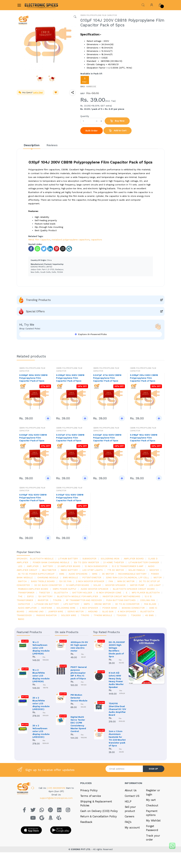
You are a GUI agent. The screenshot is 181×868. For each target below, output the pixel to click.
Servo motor (75, 611)
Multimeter (49, 570)
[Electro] (32, 5)
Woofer (154, 570)
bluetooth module (42, 559)
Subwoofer (89, 559)
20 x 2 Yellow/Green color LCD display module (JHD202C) (41, 731)
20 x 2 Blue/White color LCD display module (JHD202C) (41, 703)
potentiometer (92, 577)
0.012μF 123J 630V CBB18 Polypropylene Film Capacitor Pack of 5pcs (70, 498)
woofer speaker (115, 585)
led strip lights (93, 570)
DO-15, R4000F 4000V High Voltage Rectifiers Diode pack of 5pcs (117, 649)
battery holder (82, 593)
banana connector (133, 608)
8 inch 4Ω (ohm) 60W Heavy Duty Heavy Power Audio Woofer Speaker (116, 680)
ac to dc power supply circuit (36, 574)
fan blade (150, 604)
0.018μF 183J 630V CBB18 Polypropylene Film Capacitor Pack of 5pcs (144, 438)
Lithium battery (68, 559)
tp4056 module (103, 615)
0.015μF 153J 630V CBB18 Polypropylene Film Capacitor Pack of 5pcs (33, 498)
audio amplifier (27, 608)
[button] (143, 5)
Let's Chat (38, 92)
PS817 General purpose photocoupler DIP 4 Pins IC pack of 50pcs (79, 673)
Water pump (137, 585)
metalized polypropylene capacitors (70, 240)
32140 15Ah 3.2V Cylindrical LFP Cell (127, 577)
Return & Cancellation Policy (99, 830)
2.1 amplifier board (69, 566)
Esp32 (30, 596)
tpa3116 (57, 600)
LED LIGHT (155, 585)
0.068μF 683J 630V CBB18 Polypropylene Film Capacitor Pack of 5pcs (33, 378)
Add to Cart (117, 131)
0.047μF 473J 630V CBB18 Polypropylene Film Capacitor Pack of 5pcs (107, 378)
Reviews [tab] (52, 145)
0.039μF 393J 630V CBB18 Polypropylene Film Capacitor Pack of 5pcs (144, 378)
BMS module (70, 577)
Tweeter (44, 593)
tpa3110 (85, 615)
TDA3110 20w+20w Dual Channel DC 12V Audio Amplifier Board (117, 712)
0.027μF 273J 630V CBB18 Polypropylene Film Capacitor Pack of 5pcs (70, 438)
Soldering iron (110, 559)
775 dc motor (116, 570)
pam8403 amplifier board (33, 589)
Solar (97, 585)
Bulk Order (92, 131)
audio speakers (78, 574)
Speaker (22, 559)
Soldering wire (66, 608)
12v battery (45, 596)
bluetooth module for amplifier (78, 596)
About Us (131, 804)
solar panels (137, 570)
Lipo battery (71, 604)
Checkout (152, 819)
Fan (111, 581)
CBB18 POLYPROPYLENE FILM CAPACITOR (99, 15)
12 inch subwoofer (96, 566)
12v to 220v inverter (86, 562)
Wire (95, 574)
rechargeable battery (132, 574)
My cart (151, 813)
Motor (157, 577)
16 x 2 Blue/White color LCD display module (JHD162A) (41, 676)
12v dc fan (65, 581)
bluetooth (61, 593)
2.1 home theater (114, 562)
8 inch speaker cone (109, 593)
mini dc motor (126, 581)
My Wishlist (153, 834)
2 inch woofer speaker (90, 581)
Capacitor (24, 604)
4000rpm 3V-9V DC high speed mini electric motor (79, 646)
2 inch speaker (89, 608)
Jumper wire (55, 611)
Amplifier (33, 566)
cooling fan (147, 600)
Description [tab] (32, 145)
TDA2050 (136, 615)
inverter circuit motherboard (121, 596)
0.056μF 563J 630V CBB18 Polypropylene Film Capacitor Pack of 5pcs (70, 378)
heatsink (47, 608)
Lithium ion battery (47, 604)
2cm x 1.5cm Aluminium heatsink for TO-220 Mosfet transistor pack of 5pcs (117, 746)
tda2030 (121, 615)
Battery (48, 566)
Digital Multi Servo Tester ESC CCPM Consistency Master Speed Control (78, 724)
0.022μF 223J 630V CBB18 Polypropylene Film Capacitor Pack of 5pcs (107, 438)
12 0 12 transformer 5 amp (128, 566)
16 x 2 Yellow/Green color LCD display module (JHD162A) (41, 648)
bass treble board (43, 581)
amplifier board (134, 559)
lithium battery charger (144, 562)
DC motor (108, 574)
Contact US (132, 809)
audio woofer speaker (94, 589)
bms (62, 574)
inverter (43, 600)
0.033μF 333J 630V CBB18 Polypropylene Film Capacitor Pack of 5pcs (33, 438)
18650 (21, 619)
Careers (130, 830)
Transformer (26, 593)
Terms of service (91, 809)
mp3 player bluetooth (146, 593)
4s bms (149, 615)
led (20, 566)
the (20, 596)
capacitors (96, 240)
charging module (48, 577)
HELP (128, 815)
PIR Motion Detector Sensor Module (79, 698)
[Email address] (124, 782)
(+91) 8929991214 (60, 801)
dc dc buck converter (48, 585)
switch (22, 581)
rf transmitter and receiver (84, 600)
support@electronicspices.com (58, 811)
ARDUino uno (36, 611)
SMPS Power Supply (65, 589)
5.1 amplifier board (78, 585)
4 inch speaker (127, 611)
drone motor (102, 604)
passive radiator (46, 615)
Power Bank (110, 608)
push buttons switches (121, 600)
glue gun (108, 611)
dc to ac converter (127, 604)
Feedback (86, 835)
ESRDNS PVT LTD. (81, 863)
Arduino (93, 611)
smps (87, 604)
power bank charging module (51, 562)
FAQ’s (128, 835)
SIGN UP (153, 782)
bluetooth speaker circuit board (134, 589)
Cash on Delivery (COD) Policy (99, 824)
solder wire (69, 615)
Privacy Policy (89, 804)
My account (132, 841)
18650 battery (69, 570)
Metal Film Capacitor (39, 240)
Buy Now (117, 121)
